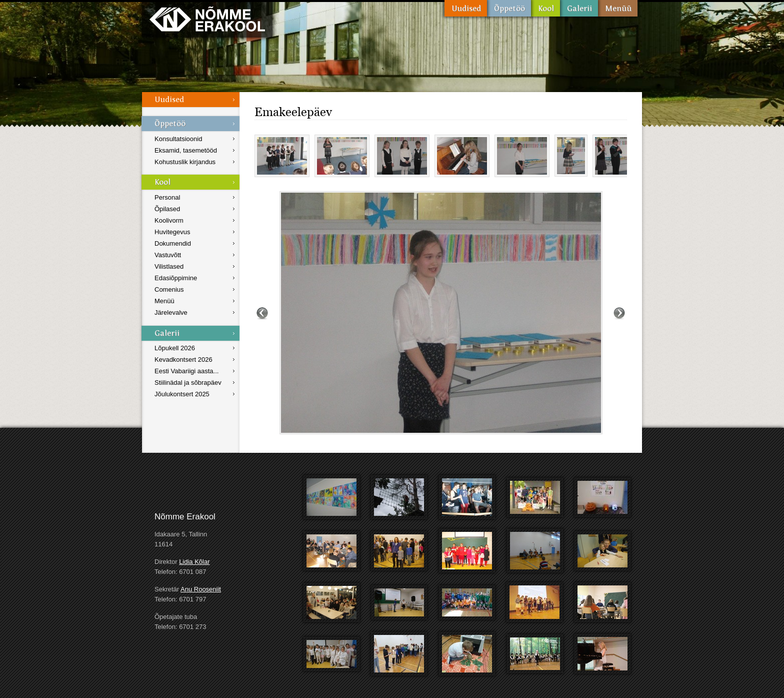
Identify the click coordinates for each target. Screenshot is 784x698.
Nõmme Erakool (207, 19)
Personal (167, 197)
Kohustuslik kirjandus (185, 162)
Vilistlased (169, 266)
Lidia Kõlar (194, 562)
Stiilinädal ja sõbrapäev (188, 383)
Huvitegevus (172, 232)
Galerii (579, 8)
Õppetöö (509, 8)
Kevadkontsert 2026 (183, 360)
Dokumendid (173, 243)
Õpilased (167, 209)
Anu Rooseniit (201, 589)
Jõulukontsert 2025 (182, 394)
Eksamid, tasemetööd (186, 150)
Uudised (466, 8)
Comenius (169, 289)
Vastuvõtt (168, 255)
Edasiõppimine (176, 278)
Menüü (618, 8)
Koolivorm (169, 220)
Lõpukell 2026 (175, 348)
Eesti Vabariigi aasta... (186, 371)
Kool (545, 8)
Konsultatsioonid (178, 139)
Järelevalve (171, 312)
